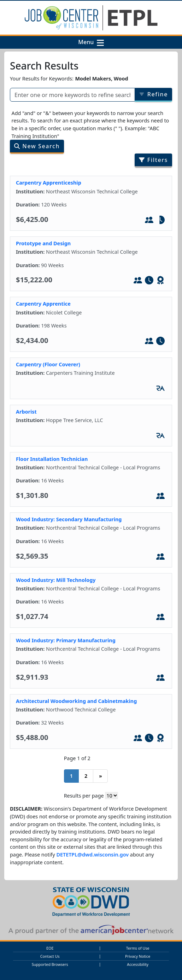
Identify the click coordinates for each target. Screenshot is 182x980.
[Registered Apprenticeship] (160, 389)
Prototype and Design (43, 243)
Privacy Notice (138, 956)
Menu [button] (87, 42)
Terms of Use (138, 948)
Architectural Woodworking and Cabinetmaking (76, 701)
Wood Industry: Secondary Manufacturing (69, 519)
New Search (37, 146)
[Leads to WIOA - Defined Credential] (160, 281)
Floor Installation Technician (52, 459)
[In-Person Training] (149, 221)
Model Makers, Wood (101, 79)
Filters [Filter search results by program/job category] (153, 160)
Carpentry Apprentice (43, 304)
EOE (50, 948)
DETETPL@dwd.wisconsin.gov (92, 855)
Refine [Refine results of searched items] (153, 94)
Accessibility (138, 964)
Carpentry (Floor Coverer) (48, 364)
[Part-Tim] (160, 221)
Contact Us (50, 956)
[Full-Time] (149, 281)
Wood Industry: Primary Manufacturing (66, 640)
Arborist (26, 412)
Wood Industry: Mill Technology (56, 580)
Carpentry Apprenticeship (49, 183)
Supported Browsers (50, 964)
